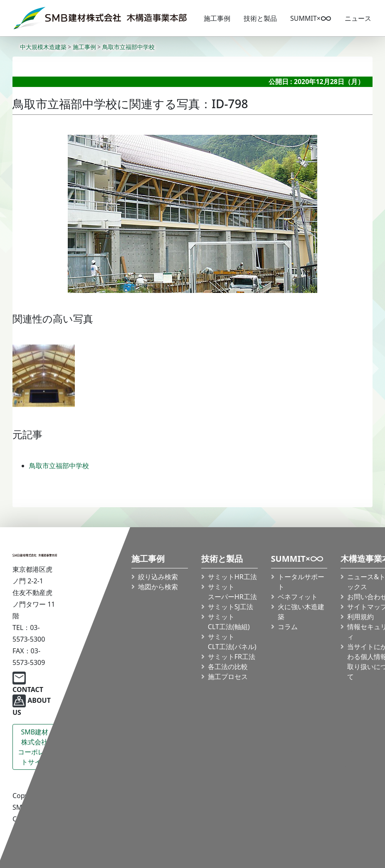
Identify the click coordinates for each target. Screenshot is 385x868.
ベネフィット (297, 597)
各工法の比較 (228, 667)
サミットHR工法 (232, 577)
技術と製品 (260, 18)
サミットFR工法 (232, 657)
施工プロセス (228, 677)
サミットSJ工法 (231, 607)
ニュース (358, 18)
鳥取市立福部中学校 (59, 466)
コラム (287, 627)
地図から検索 (158, 587)
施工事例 (217, 18)
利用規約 (360, 617)
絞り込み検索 (158, 577)
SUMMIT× (311, 18)
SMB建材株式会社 (35, 747)
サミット (232, 592)
